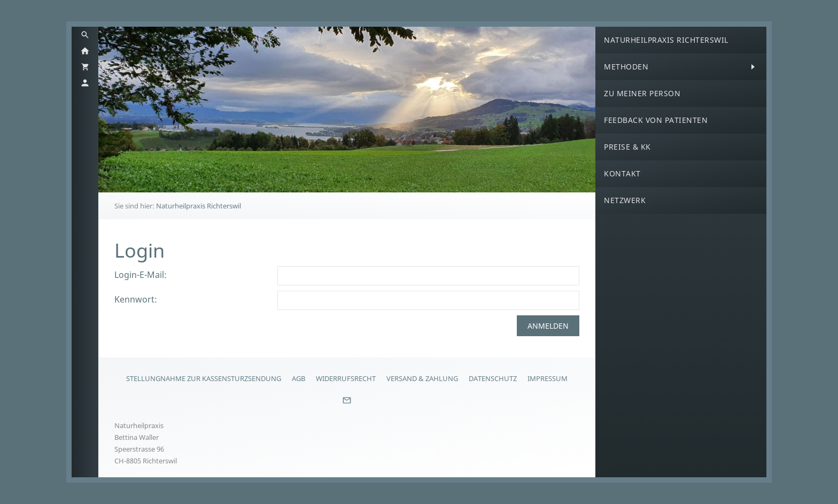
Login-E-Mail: (141, 275)
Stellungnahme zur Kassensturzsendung (204, 378)
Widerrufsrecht (346, 378)
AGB (298, 378)
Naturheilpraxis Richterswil (199, 206)
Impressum (548, 378)
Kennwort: (136, 299)
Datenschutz (493, 378)
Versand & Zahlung (422, 378)
